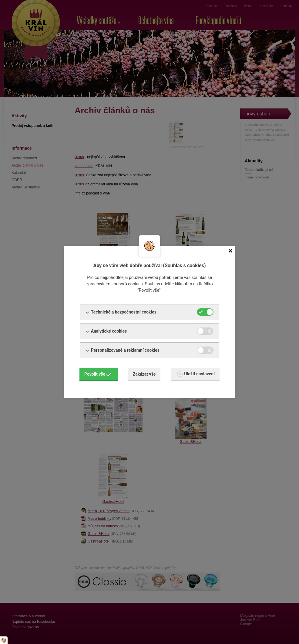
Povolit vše (98, 374)
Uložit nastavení (196, 374)
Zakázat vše (144, 374)
